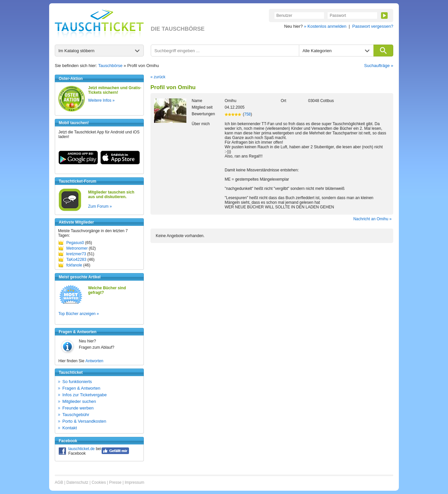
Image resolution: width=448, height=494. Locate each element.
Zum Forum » (100, 206)
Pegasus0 (75, 243)
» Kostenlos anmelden (325, 26)
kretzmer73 (76, 254)
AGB (59, 482)
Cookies (99, 482)
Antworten (94, 361)
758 (247, 114)
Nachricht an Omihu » (372, 219)
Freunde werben (78, 408)
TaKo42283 (76, 260)
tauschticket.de (81, 449)
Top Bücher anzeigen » (79, 314)
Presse (115, 482)
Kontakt (70, 428)
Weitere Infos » (101, 100)
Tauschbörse (111, 66)
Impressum (134, 482)
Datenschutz (77, 482)
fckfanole (74, 265)
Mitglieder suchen (79, 401)
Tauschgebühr (76, 415)
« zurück (158, 77)
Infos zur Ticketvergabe (84, 395)
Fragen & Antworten (81, 388)
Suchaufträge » (379, 66)
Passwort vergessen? (373, 26)
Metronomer (77, 248)
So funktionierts (77, 382)
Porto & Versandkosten (84, 421)
